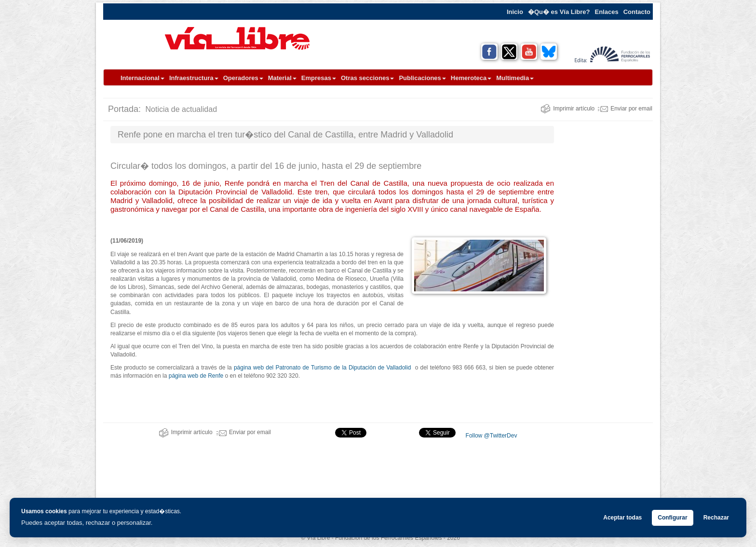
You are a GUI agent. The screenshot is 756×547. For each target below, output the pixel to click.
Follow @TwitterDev (490, 436)
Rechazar (716, 518)
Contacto (637, 12)
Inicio (515, 12)
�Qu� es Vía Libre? (559, 12)
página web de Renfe (197, 376)
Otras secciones (367, 78)
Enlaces (607, 12)
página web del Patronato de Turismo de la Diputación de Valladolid (322, 368)
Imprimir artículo (567, 109)
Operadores (243, 78)
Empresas (319, 78)
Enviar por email (625, 109)
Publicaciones (422, 78)
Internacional (142, 78)
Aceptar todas (622, 518)
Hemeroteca (471, 78)
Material (282, 78)
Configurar (672, 518)
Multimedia (515, 78)
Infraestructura (194, 78)
